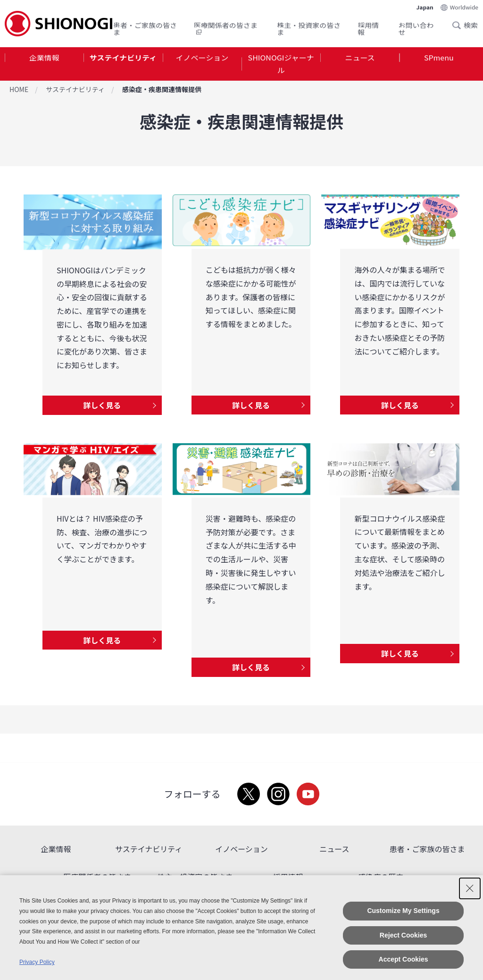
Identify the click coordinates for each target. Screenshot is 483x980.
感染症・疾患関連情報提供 (162, 89)
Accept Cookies (404, 959)
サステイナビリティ (123, 59)
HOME (19, 89)
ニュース (360, 59)
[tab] (44, 66)
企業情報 (44, 59)
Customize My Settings (403, 911)
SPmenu (439, 59)
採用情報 (368, 27)
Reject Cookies (403, 935)
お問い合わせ (416, 27)
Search (459, 23)
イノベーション (202, 59)
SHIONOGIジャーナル (281, 65)
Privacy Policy (37, 962)
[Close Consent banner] (470, 888)
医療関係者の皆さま (226, 27)
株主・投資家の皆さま (309, 27)
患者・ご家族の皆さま (145, 27)
